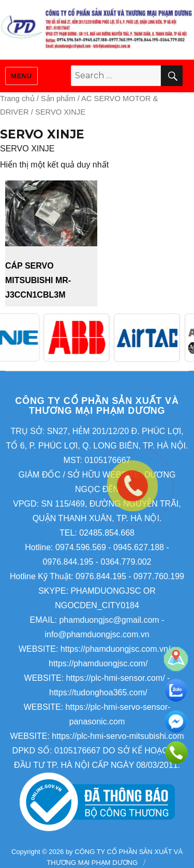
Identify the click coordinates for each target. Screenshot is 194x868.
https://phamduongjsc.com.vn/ (116, 649)
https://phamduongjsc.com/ (98, 663)
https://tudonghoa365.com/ (98, 692)
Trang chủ (17, 99)
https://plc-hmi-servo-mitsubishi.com (118, 736)
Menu (21, 76)
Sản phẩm (58, 99)
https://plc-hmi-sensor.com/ (115, 678)
